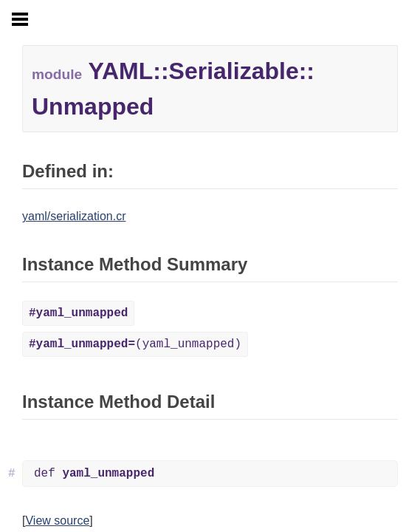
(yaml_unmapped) (135, 344)
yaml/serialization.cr (74, 216)
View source (57, 521)
